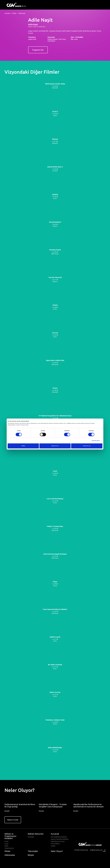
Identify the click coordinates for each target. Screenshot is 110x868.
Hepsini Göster (13, 820)
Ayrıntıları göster (96, 441)
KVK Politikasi (55, 844)
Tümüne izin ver (87, 446)
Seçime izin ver (55, 446)
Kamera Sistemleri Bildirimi (60, 839)
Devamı (8, 811)
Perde (6, 841)
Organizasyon (9, 848)
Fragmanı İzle (38, 50)
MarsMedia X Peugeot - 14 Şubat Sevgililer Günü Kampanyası (53, 805)
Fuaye (6, 844)
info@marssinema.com (96, 850)
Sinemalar (31, 837)
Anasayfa (7, 13)
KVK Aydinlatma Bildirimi (59, 837)
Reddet (23, 446)
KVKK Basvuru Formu (58, 841)
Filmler (14, 13)
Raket (6, 846)
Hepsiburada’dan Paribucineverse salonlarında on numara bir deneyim (88, 805)
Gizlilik (53, 846)
